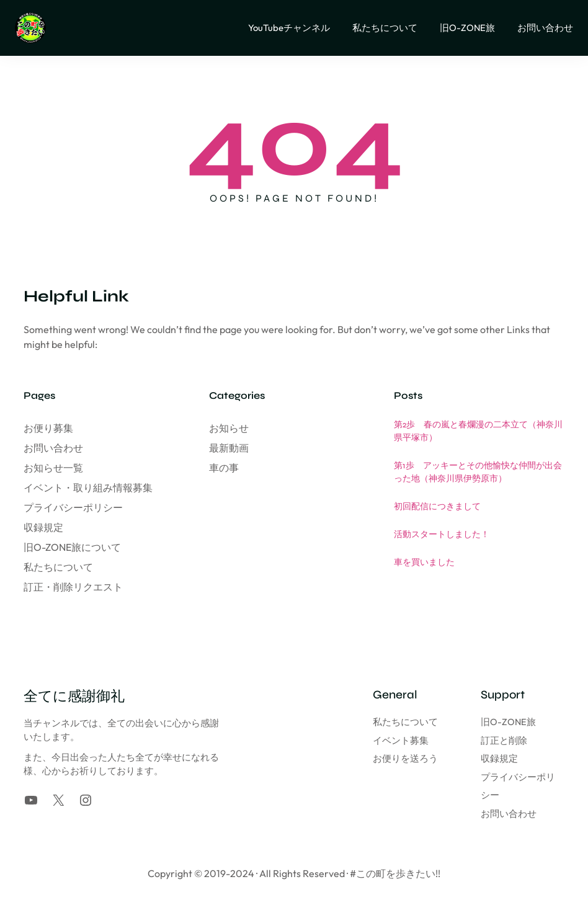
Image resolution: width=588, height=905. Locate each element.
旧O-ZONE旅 (482, 722)
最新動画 (229, 448)
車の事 (224, 468)
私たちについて (58, 567)
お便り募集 (48, 428)
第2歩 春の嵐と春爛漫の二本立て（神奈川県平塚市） (478, 431)
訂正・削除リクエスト (73, 587)
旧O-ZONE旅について (72, 547)
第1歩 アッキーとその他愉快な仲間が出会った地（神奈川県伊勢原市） (478, 472)
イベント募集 (349, 740)
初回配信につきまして (437, 506)
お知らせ (229, 428)
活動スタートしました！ (442, 534)
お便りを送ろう (353, 758)
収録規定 (43, 527)
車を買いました (424, 562)
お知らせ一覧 (53, 468)
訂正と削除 (478, 740)
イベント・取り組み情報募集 (88, 488)
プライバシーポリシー (73, 507)
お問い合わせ (53, 448)
